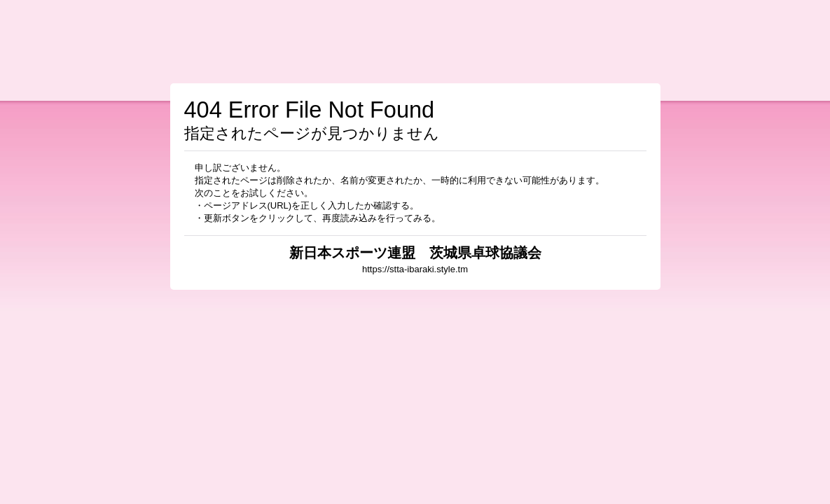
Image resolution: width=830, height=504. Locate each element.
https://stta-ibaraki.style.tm (415, 269)
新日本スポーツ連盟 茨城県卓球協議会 (415, 253)
